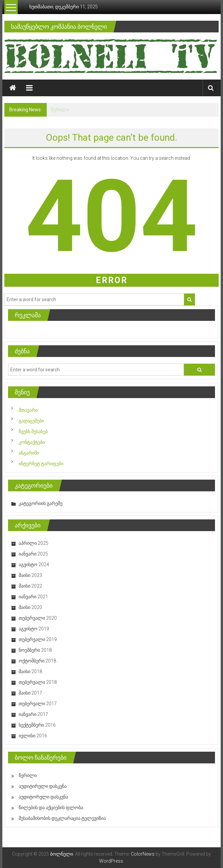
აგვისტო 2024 (34, 565)
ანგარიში (29, 453)
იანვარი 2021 (33, 597)
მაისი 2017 (30, 693)
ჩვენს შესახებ (33, 431)
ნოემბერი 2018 (35, 650)
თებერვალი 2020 (38, 618)
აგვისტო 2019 (34, 629)
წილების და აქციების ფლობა (51, 808)
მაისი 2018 (30, 671)
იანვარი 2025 (33, 554)
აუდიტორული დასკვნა (43, 797)
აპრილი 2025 (34, 543)
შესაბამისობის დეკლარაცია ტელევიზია (62, 818)
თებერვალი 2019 (38, 639)
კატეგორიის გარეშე (41, 503)
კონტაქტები (32, 442)
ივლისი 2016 (33, 736)
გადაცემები (31, 421)
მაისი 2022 (30, 586)
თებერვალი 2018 (38, 682)
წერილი (60, 110)
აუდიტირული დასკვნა (43, 786)
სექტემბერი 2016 (37, 725)
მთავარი (28, 410)
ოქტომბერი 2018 (37, 661)
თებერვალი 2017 (38, 704)
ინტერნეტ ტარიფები (41, 464)
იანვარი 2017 (33, 714)
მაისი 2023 (30, 575)
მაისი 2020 (30, 607)
